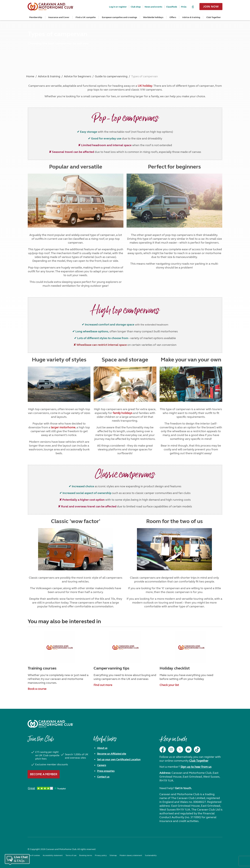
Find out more (103, 685)
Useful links (105, 741)
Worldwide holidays (153, 17)
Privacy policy (101, 855)
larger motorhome (63, 427)
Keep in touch (173, 741)
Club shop (136, 7)
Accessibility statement (53, 855)
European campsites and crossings (119, 17)
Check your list (169, 685)
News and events (153, 7)
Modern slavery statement (131, 855)
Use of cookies (34, 855)
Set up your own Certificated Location (119, 759)
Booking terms (86, 855)
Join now (211, 7)
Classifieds (172, 7)
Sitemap (113, 855)
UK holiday (145, 86)
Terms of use (71, 855)
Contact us (103, 777)
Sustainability (151, 855)
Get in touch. (183, 788)
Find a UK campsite (86, 17)
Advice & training (191, 17)
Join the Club (41, 741)
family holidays (123, 413)
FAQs (184, 7)
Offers (173, 17)
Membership (36, 17)
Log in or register (118, 7)
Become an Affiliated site (112, 754)
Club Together (214, 17)
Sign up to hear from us (196, 767)
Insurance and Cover (59, 17)
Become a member (44, 774)
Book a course (37, 689)
